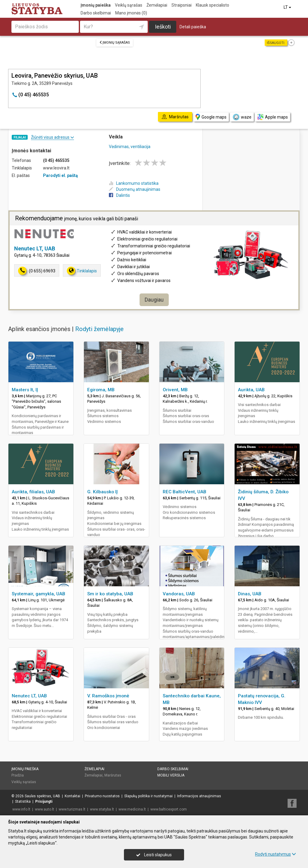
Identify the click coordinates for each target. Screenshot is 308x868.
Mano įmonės (131, 13)
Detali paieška (193, 27)
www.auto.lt (45, 809)
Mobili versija (171, 775)
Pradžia (18, 775)
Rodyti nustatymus (276, 854)
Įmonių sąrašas (115, 43)
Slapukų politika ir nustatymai (148, 796)
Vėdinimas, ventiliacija (130, 147)
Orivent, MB (175, 390)
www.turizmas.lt (72, 809)
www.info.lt (21, 809)
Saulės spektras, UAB (42, 796)
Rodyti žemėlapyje (99, 329)
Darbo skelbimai (96, 13)
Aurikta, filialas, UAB (33, 492)
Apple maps (273, 117)
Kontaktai (72, 796)
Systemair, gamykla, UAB (38, 594)
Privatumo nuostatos (102, 796)
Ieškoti (163, 27)
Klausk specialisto (213, 5)
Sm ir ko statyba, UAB (110, 594)
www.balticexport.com (169, 809)
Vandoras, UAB (179, 594)
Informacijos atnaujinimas (199, 796)
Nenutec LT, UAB (35, 248)
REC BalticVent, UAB (185, 492)
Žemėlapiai (157, 5)
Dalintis (119, 195)
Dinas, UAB (250, 594)
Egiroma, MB (101, 390)
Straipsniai (182, 5)
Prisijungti (44, 801)
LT (288, 7)
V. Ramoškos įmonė (108, 696)
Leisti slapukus (154, 855)
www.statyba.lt (102, 809)
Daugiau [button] (154, 300)
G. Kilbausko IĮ (102, 492)
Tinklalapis (82, 271)
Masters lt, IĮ (25, 390)
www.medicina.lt (132, 809)
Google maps (211, 117)
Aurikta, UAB (251, 390)
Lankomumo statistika (134, 183)
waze (242, 117)
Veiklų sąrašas (129, 5)
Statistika (23, 801)
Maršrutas (113, 775)
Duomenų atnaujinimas (135, 189)
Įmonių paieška (96, 5)
